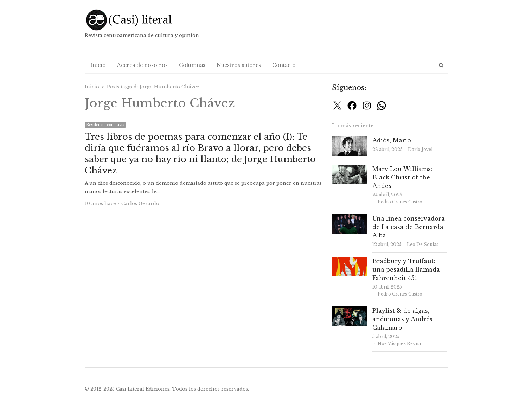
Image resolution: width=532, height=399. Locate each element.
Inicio (98, 65)
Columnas (192, 65)
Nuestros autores (239, 65)
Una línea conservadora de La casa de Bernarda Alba (409, 227)
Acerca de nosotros (142, 65)
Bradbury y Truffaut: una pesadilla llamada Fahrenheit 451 (406, 270)
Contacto (284, 65)
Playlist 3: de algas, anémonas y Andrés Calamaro (402, 319)
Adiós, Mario (392, 140)
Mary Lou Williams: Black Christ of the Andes (402, 177)
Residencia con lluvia (105, 125)
